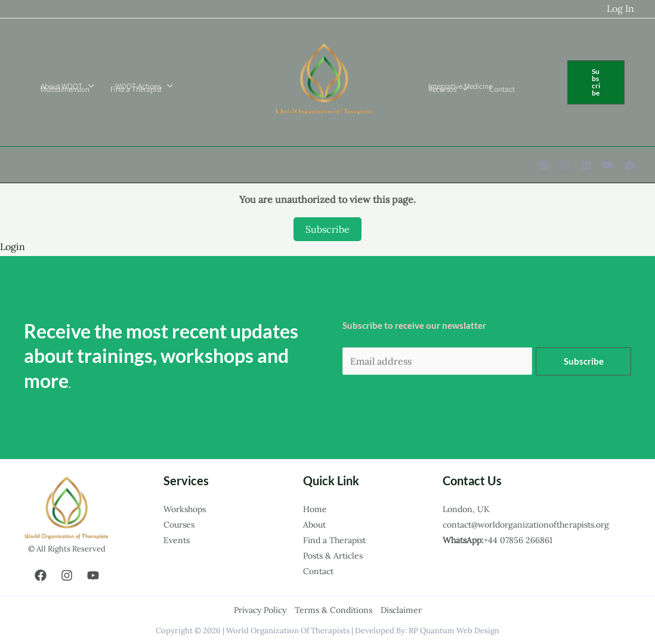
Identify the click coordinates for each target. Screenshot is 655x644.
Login (13, 246)
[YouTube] (608, 165)
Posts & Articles (333, 556)
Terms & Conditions (333, 610)
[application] (85, 86)
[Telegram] (629, 165)
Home (315, 509)
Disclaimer (401, 610)
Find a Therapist (334, 540)
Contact (318, 571)
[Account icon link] (620, 9)
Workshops (185, 509)
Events (177, 540)
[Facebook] (41, 575)
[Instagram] (543, 165)
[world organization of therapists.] (323, 81)
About (314, 525)
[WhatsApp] (565, 165)
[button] (594, 82)
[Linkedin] (586, 165)
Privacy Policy (260, 610)
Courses (179, 525)
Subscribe (327, 229)
